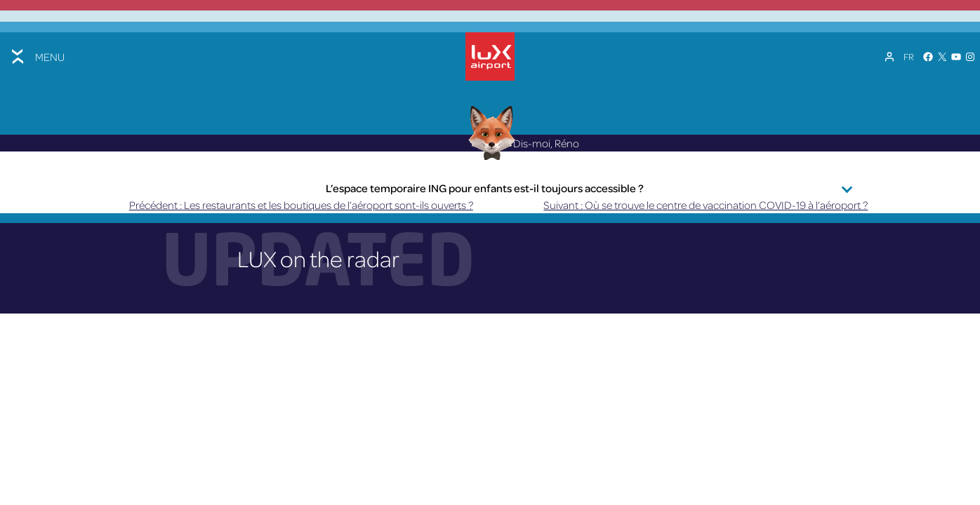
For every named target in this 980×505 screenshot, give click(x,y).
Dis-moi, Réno (520, 143)
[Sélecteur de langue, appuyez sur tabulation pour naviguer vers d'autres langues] (909, 57)
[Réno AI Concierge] (490, 132)
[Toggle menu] (37, 56)
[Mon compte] (889, 57)
